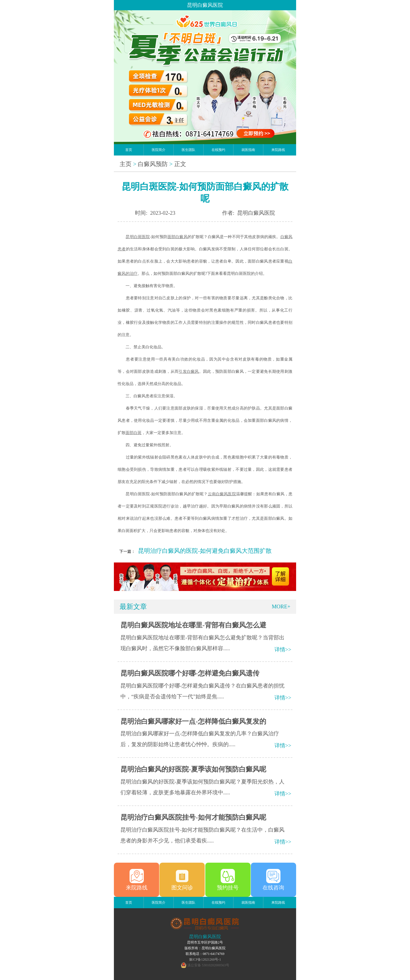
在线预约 (218, 150)
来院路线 (278, 150)
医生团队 (188, 150)
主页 (126, 164)
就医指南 (248, 150)
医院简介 (159, 150)
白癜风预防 (153, 164)
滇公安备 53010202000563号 (208, 965)
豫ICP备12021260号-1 (205, 959)
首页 (129, 150)
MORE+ (281, 606)
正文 (180, 164)
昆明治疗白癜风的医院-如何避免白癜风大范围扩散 (205, 551)
